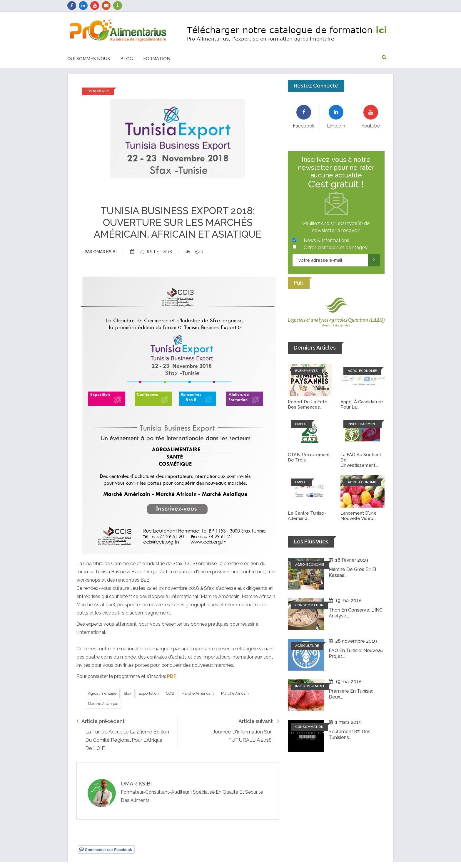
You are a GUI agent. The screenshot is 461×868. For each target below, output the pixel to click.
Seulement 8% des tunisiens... (350, 734)
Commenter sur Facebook (106, 849)
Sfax (128, 693)
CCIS (170, 693)
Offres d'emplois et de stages (335, 247)
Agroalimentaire (102, 693)
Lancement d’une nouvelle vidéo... (359, 516)
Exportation (149, 693)
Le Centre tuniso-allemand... (307, 516)
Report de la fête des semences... (308, 404)
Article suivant (259, 721)
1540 (194, 252)
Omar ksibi (101, 252)
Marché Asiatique (103, 704)
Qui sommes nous (89, 59)
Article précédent (101, 721)
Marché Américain (198, 693)
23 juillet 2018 (151, 252)
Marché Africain (235, 693)
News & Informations (326, 240)
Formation (157, 59)
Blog (127, 59)
